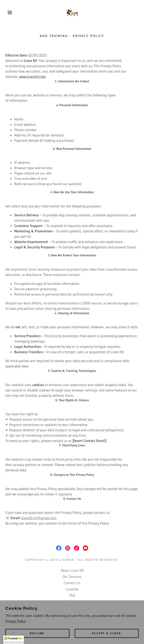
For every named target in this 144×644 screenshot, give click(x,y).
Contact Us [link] (72, 583)
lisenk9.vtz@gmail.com (39, 518)
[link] (72, 12)
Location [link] (72, 589)
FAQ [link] (72, 595)
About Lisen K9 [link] (72, 570)
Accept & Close (107, 633)
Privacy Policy (15, 621)
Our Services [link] (72, 577)
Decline (37, 633)
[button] (10, 12)
